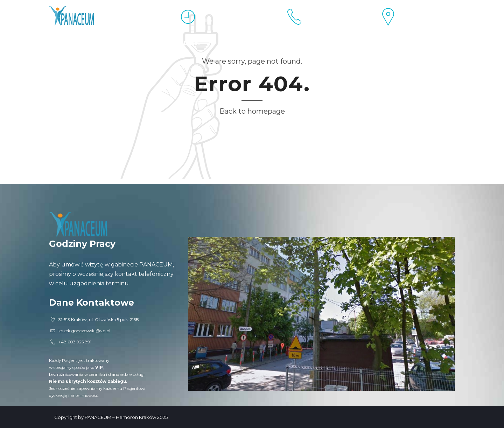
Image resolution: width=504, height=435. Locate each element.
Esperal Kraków (74, 43)
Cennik (190, 43)
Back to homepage (252, 111)
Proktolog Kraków (139, 43)
